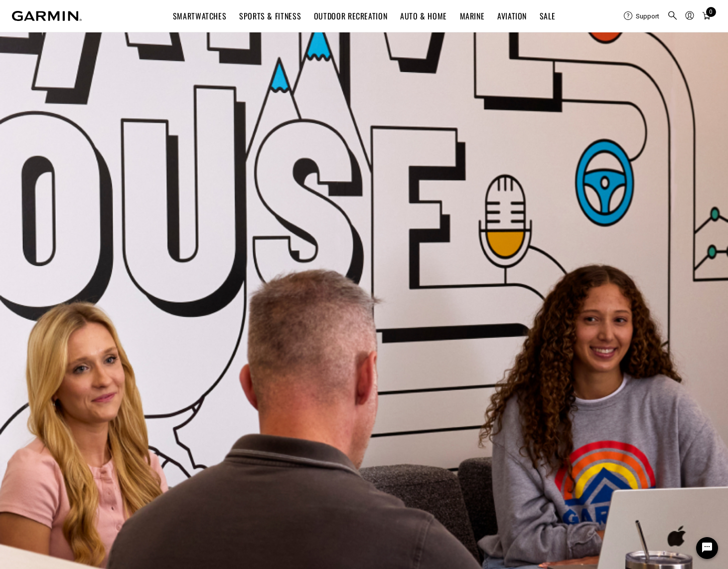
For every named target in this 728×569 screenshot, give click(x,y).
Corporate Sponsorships (591, 486)
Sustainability (214, 426)
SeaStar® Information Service (600, 426)
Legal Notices (364, 296)
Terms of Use (549, 557)
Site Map (501, 557)
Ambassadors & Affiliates (594, 474)
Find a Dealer (33, 450)
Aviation (512, 16)
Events (564, 45)
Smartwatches (200, 16)
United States (33, 531)
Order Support (35, 402)
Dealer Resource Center (591, 378)
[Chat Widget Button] (707, 548)
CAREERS (167, 45)
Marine (472, 16)
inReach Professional (586, 402)
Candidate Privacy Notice (364, 312)
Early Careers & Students (473, 45)
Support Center (36, 366)
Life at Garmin (309, 45)
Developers (570, 390)
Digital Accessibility (688, 557)
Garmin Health (575, 366)
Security (633, 557)
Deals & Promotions (44, 438)
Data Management (41, 426)
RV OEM (565, 450)
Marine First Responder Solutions (606, 414)
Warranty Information (46, 414)
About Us (206, 366)
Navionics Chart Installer (412, 426)
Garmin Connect (398, 366)
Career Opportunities (225, 438)
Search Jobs (232, 45)
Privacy (594, 557)
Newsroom (209, 402)
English (601, 70)
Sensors (566, 462)
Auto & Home (424, 16)
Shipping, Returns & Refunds (58, 390)
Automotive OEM (579, 438)
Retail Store (211, 414)
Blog (199, 378)
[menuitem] (642, 16)
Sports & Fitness (270, 16)
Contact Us (29, 378)
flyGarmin (388, 402)
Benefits (380, 45)
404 (364, 148)
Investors (207, 390)
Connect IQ (390, 390)
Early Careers (214, 450)
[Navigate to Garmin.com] (47, 16)
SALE (548, 16)
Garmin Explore (397, 414)
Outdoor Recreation (351, 16)
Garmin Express (398, 378)
